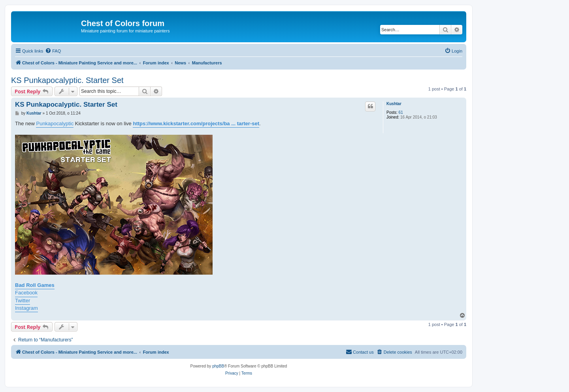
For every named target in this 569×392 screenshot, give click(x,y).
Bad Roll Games (35, 285)
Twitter (23, 301)
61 (401, 112)
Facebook (26, 293)
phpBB (218, 366)
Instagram (26, 308)
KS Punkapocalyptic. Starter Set (67, 80)
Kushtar (394, 104)
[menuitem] (53, 51)
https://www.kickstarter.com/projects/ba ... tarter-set (196, 123)
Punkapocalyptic (55, 123)
